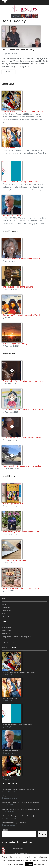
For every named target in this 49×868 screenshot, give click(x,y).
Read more (8, 72)
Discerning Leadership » (21, 853)
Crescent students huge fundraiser (14, 823)
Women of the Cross (12, 148)
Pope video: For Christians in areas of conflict (22, 466)
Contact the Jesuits (8, 643)
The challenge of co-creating (15, 343)
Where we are (6, 611)
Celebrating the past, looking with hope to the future (20, 802)
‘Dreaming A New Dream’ (14, 504)
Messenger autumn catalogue (16, 560)
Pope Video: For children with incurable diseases (24, 409)
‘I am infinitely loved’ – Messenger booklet (21, 532)
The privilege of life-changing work (18, 287)
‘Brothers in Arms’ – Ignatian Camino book (21, 588)
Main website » (18, 849)
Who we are (6, 607)
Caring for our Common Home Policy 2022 (16, 637)
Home (4, 604)
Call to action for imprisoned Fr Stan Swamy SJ (18, 816)
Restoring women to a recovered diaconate (21, 259)
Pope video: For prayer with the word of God (22, 437)
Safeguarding (6, 617)
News (4, 614)
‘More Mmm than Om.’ (12, 215)
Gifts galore (6, 796)
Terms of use (6, 633)
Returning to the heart (11, 777)
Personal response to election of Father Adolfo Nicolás (21, 809)
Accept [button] (29, 864)
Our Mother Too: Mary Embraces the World (21, 315)
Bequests (5, 640)
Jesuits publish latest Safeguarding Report (21, 182)
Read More (39, 864)
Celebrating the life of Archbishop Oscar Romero (18, 789)
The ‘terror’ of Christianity (18, 50)
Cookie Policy (6, 630)
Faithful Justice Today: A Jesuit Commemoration (23, 111)
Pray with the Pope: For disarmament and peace (23, 381)
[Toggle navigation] (5, 2)
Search (5, 830)
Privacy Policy (6, 627)
